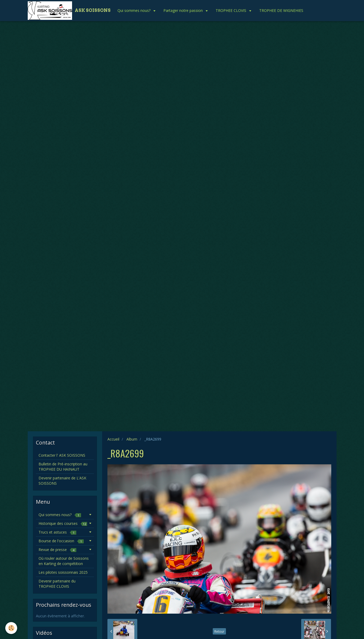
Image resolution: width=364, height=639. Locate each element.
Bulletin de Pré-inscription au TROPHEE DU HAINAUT (63, 467)
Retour (219, 631)
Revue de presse (57, 550)
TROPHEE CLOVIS (231, 10)
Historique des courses (63, 523)
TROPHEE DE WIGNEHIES (281, 10)
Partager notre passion (184, 10)
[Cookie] (11, 628)
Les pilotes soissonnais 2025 (63, 572)
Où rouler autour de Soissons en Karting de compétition (64, 561)
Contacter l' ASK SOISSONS (62, 455)
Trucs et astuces (57, 532)
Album (132, 439)
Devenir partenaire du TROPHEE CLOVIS (57, 584)
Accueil (113, 439)
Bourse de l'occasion (61, 541)
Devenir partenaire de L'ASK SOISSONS (62, 481)
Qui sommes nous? (134, 10)
